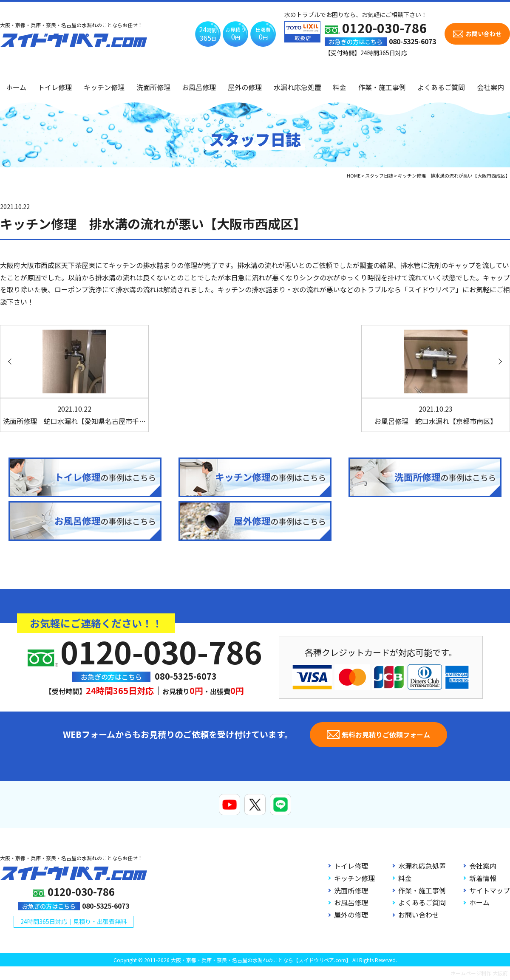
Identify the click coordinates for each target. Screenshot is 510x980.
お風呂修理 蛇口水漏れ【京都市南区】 (436, 415)
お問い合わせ (419, 915)
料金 (340, 87)
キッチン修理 (104, 87)
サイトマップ (490, 890)
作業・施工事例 (382, 87)
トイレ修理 (55, 87)
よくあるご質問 (441, 87)
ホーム (16, 87)
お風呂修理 (199, 87)
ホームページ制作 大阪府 (479, 973)
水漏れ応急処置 (297, 87)
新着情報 (483, 878)
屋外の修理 (245, 87)
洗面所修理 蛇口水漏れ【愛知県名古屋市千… (74, 415)
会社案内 (490, 87)
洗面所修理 (153, 87)
